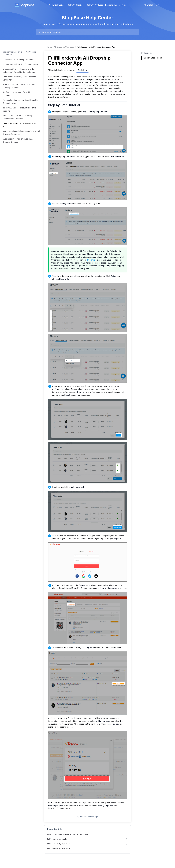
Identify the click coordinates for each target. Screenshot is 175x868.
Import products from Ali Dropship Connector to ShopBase (18, 117)
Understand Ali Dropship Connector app (20, 64)
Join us (122, 5)
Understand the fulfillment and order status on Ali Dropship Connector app (19, 70)
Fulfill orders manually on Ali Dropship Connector (19, 78)
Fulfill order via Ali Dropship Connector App (20, 125)
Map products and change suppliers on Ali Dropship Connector (21, 133)
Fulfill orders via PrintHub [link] (87, 848)
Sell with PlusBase (57, 5)
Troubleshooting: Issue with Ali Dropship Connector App (20, 102)
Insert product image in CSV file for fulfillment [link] (87, 834)
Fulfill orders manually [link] (87, 839)
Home (49, 47)
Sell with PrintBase (95, 5)
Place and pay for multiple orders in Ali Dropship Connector (20, 86)
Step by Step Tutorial (66, 105)
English (83, 70)
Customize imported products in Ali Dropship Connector (18, 140)
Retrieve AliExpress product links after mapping (19, 109)
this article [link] (92, 260)
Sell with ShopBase (76, 5)
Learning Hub (111, 5)
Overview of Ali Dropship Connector (18, 60)
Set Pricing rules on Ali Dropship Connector (17, 94)
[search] (89, 32)
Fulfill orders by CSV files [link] (87, 844)
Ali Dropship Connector (64, 47)
